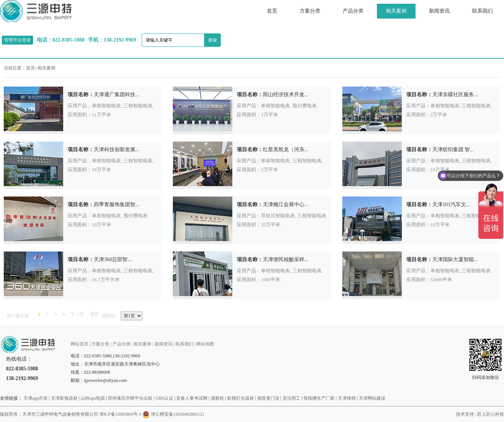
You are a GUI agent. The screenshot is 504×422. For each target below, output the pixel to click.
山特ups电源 (93, 398)
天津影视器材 (64, 398)
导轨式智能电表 (278, 216)
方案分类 (310, 11)
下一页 (77, 314)
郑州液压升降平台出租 (130, 398)
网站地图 (205, 344)
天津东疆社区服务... (455, 95)
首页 (272, 11)
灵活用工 (291, 398)
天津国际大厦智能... (455, 259)
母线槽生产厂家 (319, 398)
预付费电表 (305, 106)
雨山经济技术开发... (286, 95)
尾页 (94, 314)
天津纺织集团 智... (453, 150)
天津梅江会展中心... (286, 204)
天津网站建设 (372, 398)
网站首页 (80, 344)
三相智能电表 (138, 106)
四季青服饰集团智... (117, 204)
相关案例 (396, 11)
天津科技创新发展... (117, 150)
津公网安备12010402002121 (178, 414)
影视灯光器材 (240, 398)
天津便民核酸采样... (286, 259)
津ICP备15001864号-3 (120, 414)
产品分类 (353, 11)
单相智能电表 (106, 106)
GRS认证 (164, 398)
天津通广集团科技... (117, 95)
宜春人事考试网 (192, 398)
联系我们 (482, 11)
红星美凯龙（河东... (286, 150)
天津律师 (347, 398)
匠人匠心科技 (491, 414)
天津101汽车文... (451, 204)
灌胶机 (217, 398)
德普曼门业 (268, 398)
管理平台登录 (17, 40)
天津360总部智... (113, 259)
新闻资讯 (439, 11)
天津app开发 (35, 398)
